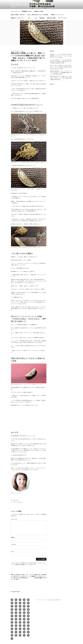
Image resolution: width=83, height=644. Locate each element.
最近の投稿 (42, 20)
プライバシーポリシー (63, 20)
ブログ (30, 20)
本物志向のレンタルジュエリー (18, 20)
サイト (13, 554)
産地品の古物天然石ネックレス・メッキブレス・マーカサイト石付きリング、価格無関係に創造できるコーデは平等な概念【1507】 (61, 75)
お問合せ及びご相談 (51, 20)
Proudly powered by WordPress (54, 602)
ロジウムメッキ (20, 504)
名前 (13, 540)
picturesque (22, 53)
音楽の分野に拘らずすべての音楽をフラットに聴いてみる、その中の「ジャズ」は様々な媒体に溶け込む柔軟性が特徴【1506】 (61, 80)
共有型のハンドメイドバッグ (58, 17)
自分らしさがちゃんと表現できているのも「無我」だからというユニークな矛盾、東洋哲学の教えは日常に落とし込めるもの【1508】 (61, 69)
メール (13, 547)
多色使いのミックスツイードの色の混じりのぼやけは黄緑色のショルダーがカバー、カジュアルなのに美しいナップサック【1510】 (61, 58)
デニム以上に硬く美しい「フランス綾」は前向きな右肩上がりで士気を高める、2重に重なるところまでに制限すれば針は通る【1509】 (61, 64)
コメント (14, 521)
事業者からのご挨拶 (39, 14)
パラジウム (15, 504)
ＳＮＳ (35, 20)
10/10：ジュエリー (16, 502)
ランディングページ (15, 14)
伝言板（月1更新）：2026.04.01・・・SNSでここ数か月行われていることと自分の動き (30, 17)
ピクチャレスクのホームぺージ (28, 5)
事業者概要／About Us (27, 14)
